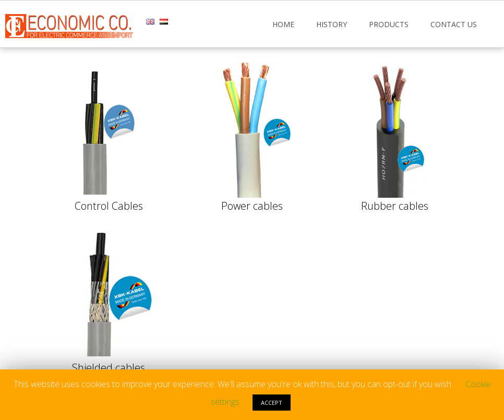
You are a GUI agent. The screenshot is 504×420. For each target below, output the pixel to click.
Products (389, 24)
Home (283, 24)
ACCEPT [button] (272, 403)
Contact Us (454, 24)
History (332, 24)
